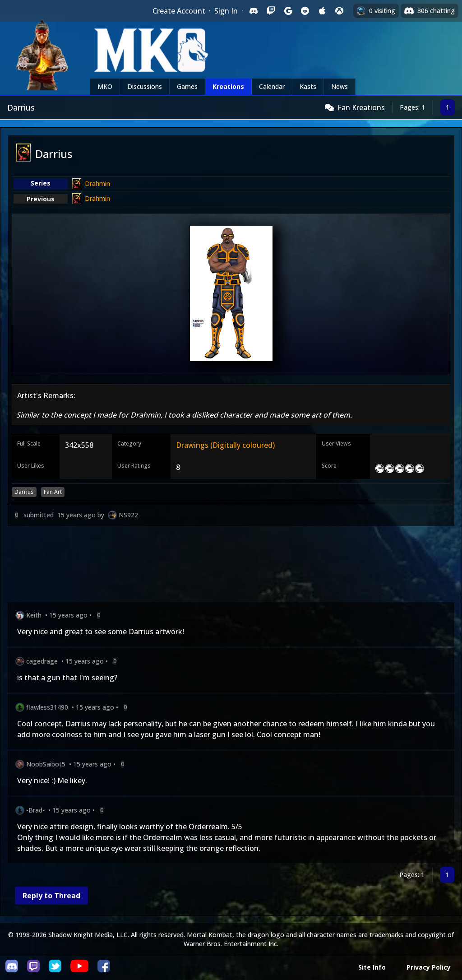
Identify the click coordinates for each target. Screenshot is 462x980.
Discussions (145, 86)
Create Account (179, 11)
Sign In (226, 11)
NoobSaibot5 (46, 764)
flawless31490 (47, 707)
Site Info (372, 967)
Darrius (24, 492)
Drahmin (97, 183)
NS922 (128, 515)
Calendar (272, 86)
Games (187, 86)
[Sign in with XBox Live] (339, 11)
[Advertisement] (231, 566)
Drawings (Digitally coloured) (225, 445)
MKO (105, 86)
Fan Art (53, 492)
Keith (34, 615)
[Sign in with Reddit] (305, 11)
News (340, 86)
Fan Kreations (361, 107)
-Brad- (35, 810)
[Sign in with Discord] (254, 11)
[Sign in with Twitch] (271, 11)
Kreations (228, 86)
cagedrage (42, 661)
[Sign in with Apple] (322, 11)
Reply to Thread (51, 896)
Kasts (308, 86)
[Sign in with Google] (288, 11)
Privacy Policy (429, 967)
